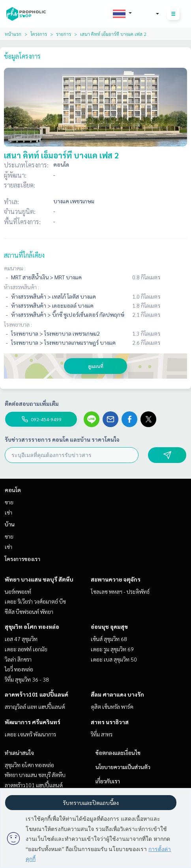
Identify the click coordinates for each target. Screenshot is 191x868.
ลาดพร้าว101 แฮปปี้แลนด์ (37, 694)
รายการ (64, 34)
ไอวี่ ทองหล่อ (19, 669)
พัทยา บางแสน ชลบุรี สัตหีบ (39, 579)
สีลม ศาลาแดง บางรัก (117, 694)
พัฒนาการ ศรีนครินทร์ (33, 722)
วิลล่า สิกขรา (18, 659)
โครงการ (39, 34)
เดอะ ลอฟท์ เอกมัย (26, 649)
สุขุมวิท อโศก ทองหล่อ (32, 626)
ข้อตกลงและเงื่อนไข (118, 753)
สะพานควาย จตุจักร (116, 579)
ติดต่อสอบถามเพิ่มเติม (32, 403)
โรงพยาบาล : (18, 324)
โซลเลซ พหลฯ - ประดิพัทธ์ (120, 591)
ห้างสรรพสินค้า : (22, 287)
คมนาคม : (15, 268)
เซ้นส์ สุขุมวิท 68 (109, 639)
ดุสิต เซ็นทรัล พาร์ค (112, 706)
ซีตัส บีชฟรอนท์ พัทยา (29, 612)
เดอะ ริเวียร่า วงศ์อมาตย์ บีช (35, 601)
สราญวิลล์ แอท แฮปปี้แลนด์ (35, 706)
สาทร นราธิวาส (110, 722)
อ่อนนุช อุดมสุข (109, 626)
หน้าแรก (13, 34)
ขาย (9, 502)
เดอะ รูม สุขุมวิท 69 (112, 649)
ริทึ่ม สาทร (102, 734)
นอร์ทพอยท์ (18, 591)
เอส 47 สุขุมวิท (21, 639)
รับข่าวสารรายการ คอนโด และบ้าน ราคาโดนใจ (62, 439)
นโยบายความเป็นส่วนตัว (123, 767)
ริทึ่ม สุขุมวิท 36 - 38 (27, 679)
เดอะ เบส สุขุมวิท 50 (114, 659)
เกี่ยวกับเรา (108, 781)
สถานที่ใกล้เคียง (24, 255)
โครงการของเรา (22, 559)
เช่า (8, 512)
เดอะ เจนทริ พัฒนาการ (30, 734)
